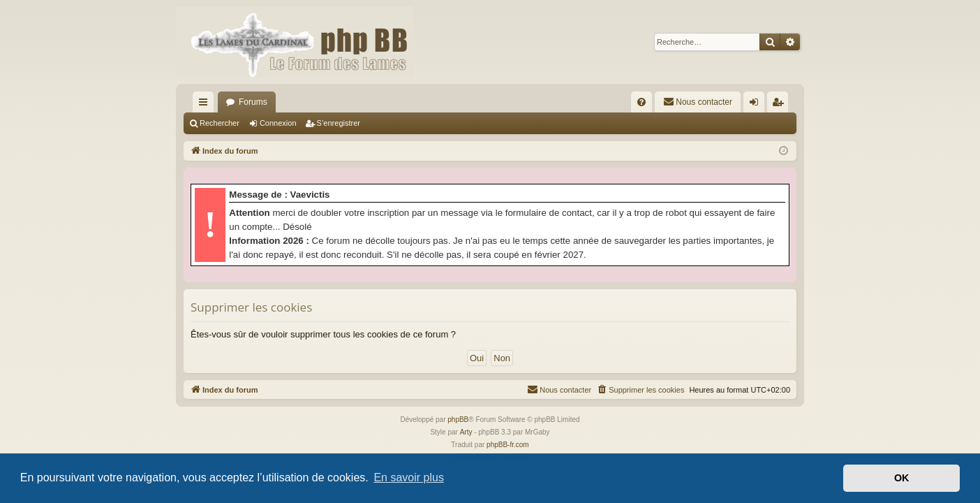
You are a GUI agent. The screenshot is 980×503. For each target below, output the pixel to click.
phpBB (458, 420)
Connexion (278, 123)
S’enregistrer (339, 123)
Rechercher (220, 123)
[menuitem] (641, 102)
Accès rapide (206, 105)
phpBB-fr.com (508, 445)
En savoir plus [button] (409, 478)
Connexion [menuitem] (757, 105)
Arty (466, 432)
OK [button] (902, 478)
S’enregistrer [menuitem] (781, 105)
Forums (253, 102)
